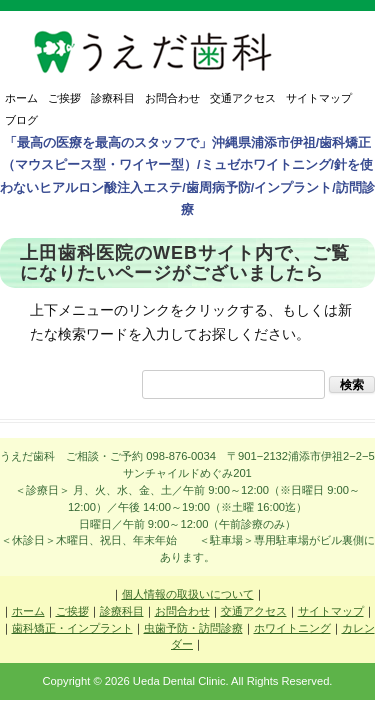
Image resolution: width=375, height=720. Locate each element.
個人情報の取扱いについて (188, 594)
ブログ (21, 120)
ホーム (21, 98)
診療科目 (113, 98)
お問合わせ (172, 98)
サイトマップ (319, 98)
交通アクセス (243, 98)
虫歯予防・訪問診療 (193, 628)
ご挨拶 (64, 98)
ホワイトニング (292, 628)
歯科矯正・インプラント (72, 628)
